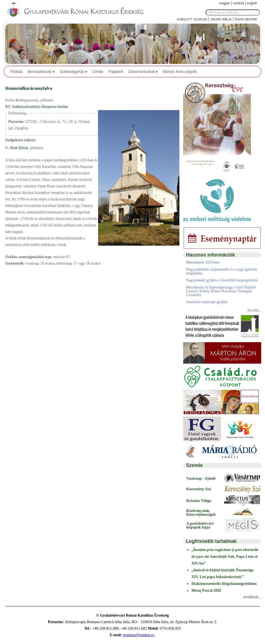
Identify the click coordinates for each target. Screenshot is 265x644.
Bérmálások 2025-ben (203, 262)
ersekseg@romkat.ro (139, 635)
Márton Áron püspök (180, 72)
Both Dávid (18, 148)
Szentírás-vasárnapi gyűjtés (207, 302)
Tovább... (254, 310)
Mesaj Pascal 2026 (206, 590)
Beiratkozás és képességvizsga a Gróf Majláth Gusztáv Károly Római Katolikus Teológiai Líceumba (221, 291)
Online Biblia (221, 19)
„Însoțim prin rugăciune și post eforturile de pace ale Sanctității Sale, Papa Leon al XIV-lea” (225, 557)
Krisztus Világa (199, 501)
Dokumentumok (141, 72)
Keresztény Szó (198, 489)
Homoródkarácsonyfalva (29, 88)
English (252, 3)
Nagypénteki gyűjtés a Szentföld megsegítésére (222, 280)
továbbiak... (252, 597)
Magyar (224, 3)
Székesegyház (72, 72)
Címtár (98, 72)
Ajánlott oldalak (192, 19)
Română (238, 3)
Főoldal (16, 72)
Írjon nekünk (246, 19)
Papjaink (116, 72)
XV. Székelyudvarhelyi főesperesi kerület (37, 107)
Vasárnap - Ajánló (201, 478)
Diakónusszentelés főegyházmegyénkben (224, 584)
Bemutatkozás (40, 72)
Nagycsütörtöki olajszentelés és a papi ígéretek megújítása (221, 271)
